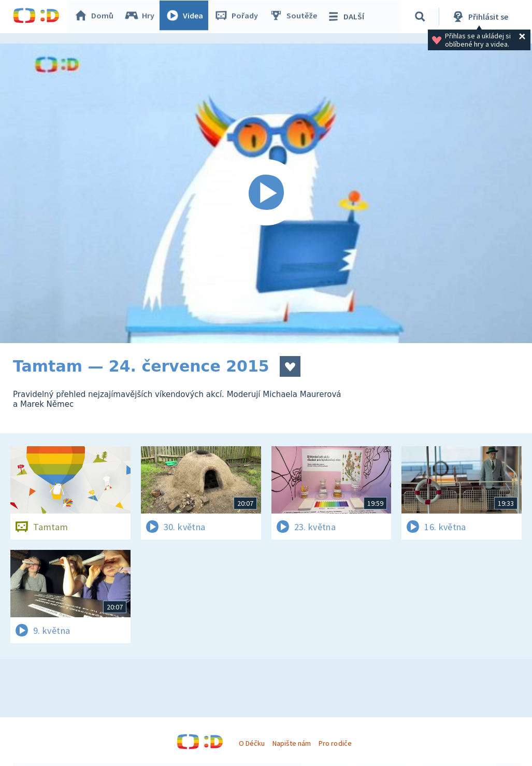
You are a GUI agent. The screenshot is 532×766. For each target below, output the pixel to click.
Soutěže (296, 17)
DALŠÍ (348, 17)
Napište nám (292, 743)
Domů (96, 17)
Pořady (239, 17)
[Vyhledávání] (422, 17)
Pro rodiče (335, 743)
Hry (142, 17)
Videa (187, 17)
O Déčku (252, 743)
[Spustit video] (266, 193)
